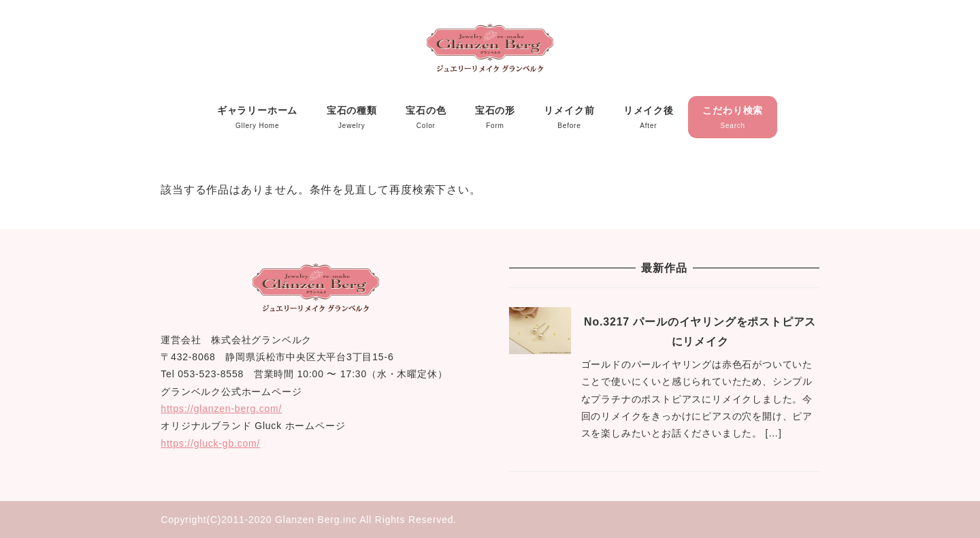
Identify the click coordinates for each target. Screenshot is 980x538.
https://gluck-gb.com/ (210, 443)
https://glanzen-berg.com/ (221, 409)
